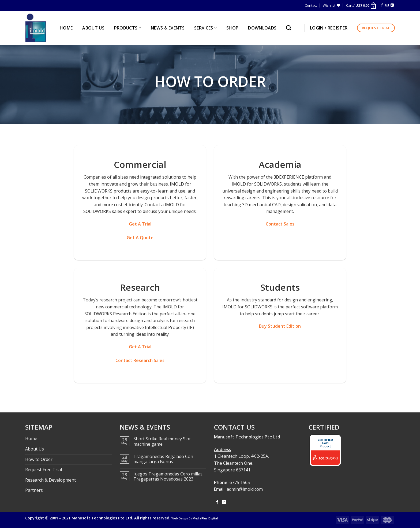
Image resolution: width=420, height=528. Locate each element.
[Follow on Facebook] (382, 5)
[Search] (290, 28)
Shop (232, 28)
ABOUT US (93, 28)
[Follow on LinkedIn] (392, 5)
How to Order (39, 459)
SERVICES (205, 28)
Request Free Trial (44, 470)
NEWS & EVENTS (168, 28)
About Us (35, 449)
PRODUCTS (128, 28)
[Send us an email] (387, 5)
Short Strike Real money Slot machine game (162, 441)
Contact (311, 5)
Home (31, 438)
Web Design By (195, 518)
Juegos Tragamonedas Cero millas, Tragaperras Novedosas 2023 (168, 477)
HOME (66, 28)
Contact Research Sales (140, 360)
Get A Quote (140, 238)
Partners (34, 490)
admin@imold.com (245, 489)
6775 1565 (240, 482)
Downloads (262, 28)
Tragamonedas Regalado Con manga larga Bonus (163, 459)
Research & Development (50, 480)
